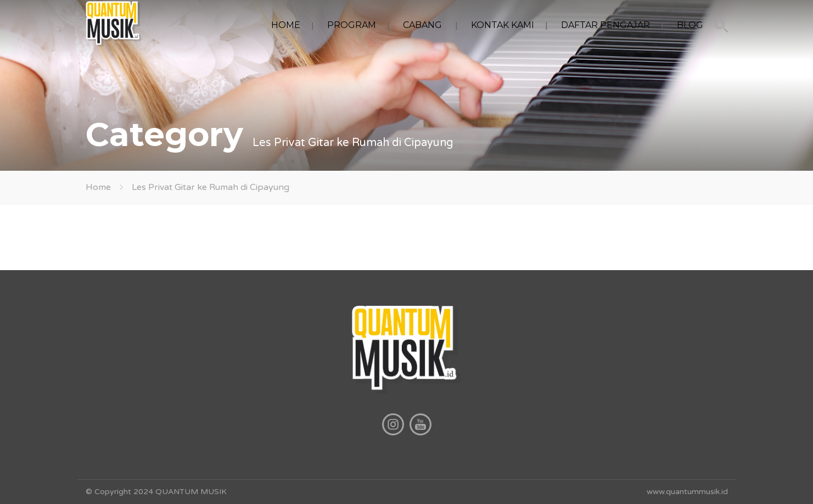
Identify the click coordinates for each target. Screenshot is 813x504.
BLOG (690, 25)
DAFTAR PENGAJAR (605, 25)
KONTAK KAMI (503, 25)
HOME (286, 25)
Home (98, 187)
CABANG (422, 25)
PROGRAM (352, 25)
